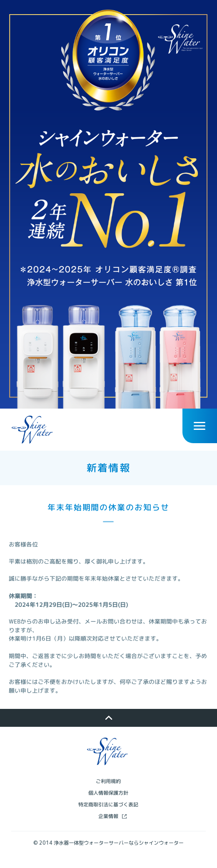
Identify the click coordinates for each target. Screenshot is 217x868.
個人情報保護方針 (108, 805)
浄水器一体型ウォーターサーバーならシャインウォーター (119, 855)
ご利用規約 (108, 793)
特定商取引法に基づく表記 (108, 817)
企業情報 (108, 828)
